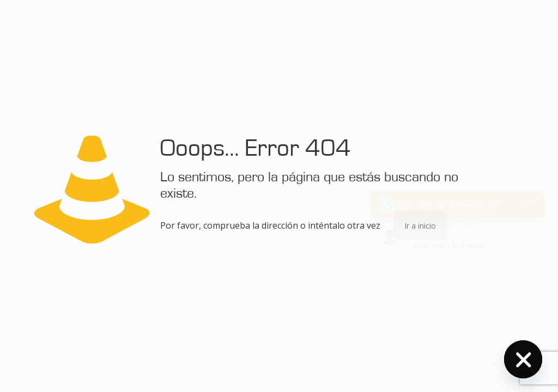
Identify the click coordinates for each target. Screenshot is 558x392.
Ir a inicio (420, 226)
